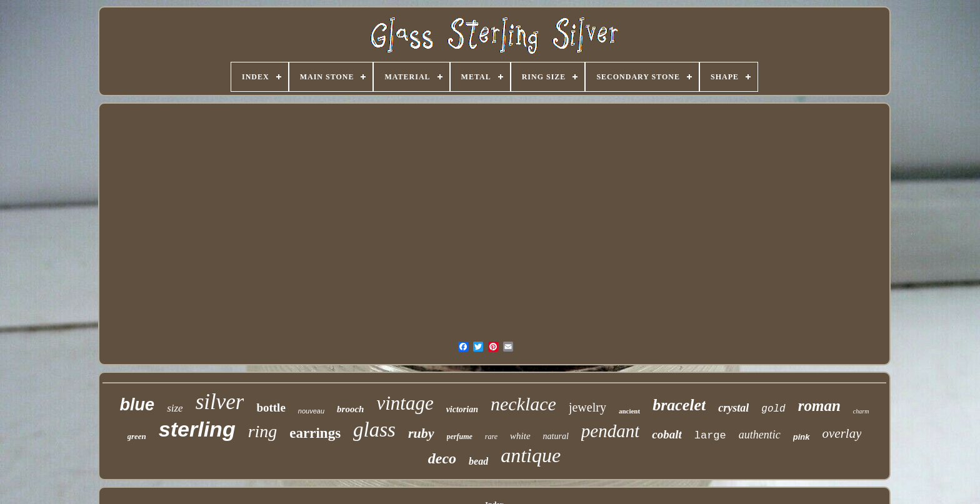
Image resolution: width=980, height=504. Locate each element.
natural (556, 436)
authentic (760, 435)
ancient (629, 411)
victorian (462, 409)
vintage (405, 403)
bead (478, 461)
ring (263, 431)
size (175, 408)
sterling (197, 429)
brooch (350, 409)
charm (861, 411)
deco (442, 458)
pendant (610, 431)
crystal (733, 408)
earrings (315, 433)
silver (220, 402)
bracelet (679, 405)
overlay (842, 433)
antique (531, 455)
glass (374, 430)
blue (137, 405)
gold (773, 409)
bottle (271, 408)
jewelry (587, 407)
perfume (460, 437)
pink (802, 437)
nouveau (311, 411)
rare (491, 437)
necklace (523, 404)
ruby (421, 433)
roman (819, 406)
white (520, 436)
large (710, 436)
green (137, 436)
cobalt (667, 434)
